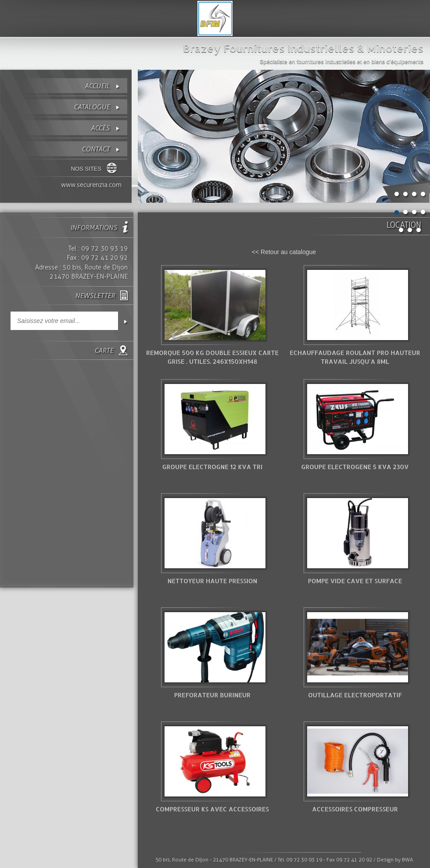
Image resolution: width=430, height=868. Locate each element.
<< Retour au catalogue (284, 252)
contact (96, 149)
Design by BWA (395, 860)
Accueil (97, 86)
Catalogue (92, 107)
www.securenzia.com (91, 185)
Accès (100, 128)
